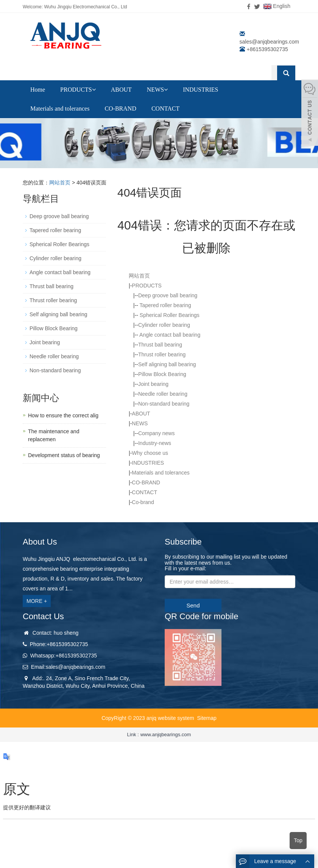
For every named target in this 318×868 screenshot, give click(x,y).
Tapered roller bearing (165, 305)
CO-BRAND (120, 108)
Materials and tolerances (60, 108)
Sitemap (207, 718)
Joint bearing (153, 384)
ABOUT (121, 90)
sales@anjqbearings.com (269, 42)
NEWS (157, 90)
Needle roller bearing (163, 394)
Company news (157, 433)
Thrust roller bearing (162, 354)
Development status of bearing (64, 455)
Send (193, 605)
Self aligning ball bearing (167, 364)
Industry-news (155, 443)
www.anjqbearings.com (166, 735)
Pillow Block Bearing (162, 374)
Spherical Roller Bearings (169, 315)
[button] (94, 90)
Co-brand (143, 502)
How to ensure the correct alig (63, 415)
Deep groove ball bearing (168, 295)
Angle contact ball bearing (169, 335)
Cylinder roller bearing (164, 325)
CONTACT (165, 108)
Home (38, 90)
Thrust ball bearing (160, 345)
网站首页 (60, 183)
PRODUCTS (78, 90)
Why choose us (150, 453)
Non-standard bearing (164, 404)
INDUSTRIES (200, 90)
